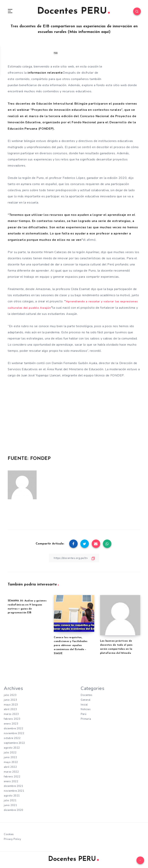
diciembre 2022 (14, 728)
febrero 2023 (12, 719)
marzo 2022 (11, 772)
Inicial (85, 704)
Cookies (9, 835)
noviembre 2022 (14, 733)
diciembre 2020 (14, 811)
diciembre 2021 (14, 786)
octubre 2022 (13, 738)
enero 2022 (11, 782)
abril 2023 (11, 709)
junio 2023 (11, 699)
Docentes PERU (74, 11)
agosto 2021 (12, 796)
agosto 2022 (12, 748)
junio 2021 (11, 806)
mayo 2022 (11, 762)
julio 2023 (10, 694)
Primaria (86, 719)
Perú (84, 714)
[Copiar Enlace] (74, 557)
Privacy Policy (13, 840)
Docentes (87, 694)
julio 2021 (10, 801)
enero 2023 (11, 723)
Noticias (86, 709)
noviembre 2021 (14, 791)
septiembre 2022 (15, 743)
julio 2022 (10, 753)
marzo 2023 (11, 714)
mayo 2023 (11, 704)
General (86, 699)
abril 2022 (11, 767)
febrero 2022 (12, 777)
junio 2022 (11, 757)
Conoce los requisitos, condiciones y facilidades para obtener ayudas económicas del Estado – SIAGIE (71, 645)
